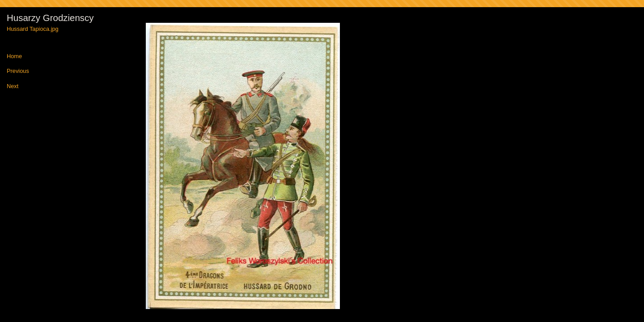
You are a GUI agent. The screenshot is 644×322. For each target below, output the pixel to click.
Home (14, 57)
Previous (18, 71)
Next (13, 87)
